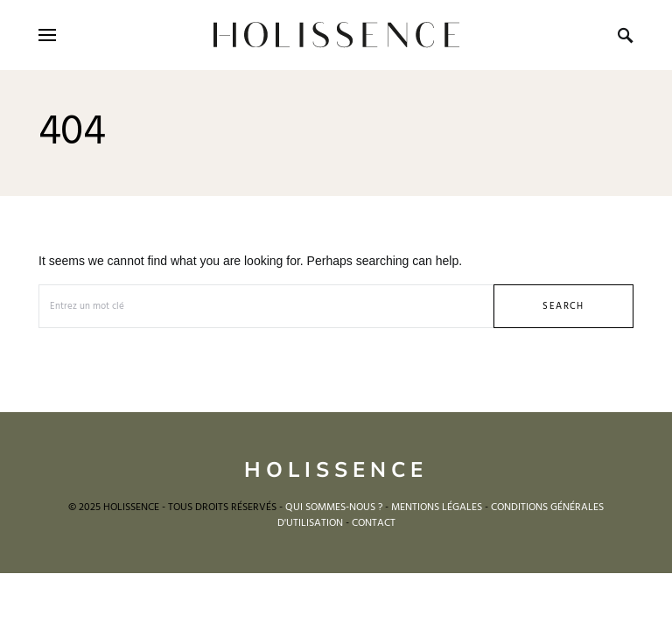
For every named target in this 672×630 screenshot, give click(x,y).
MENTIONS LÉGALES (437, 507)
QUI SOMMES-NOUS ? (334, 507)
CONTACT (374, 523)
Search (563, 306)
